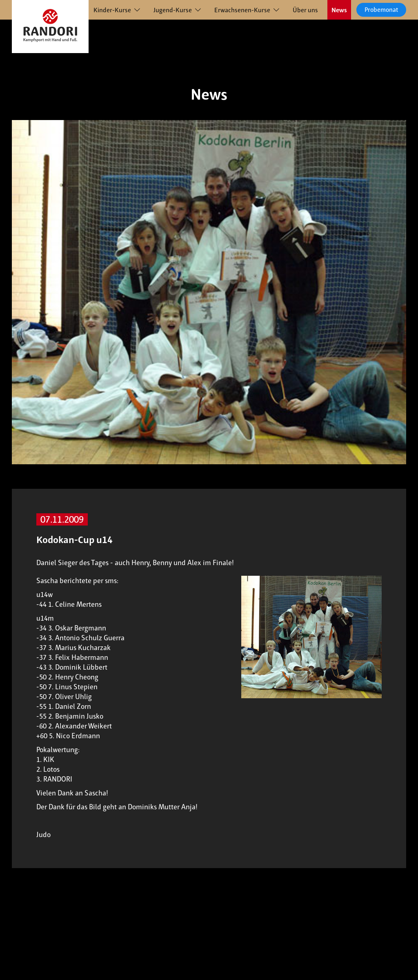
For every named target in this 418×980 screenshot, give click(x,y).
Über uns (305, 10)
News (339, 10)
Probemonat (381, 10)
